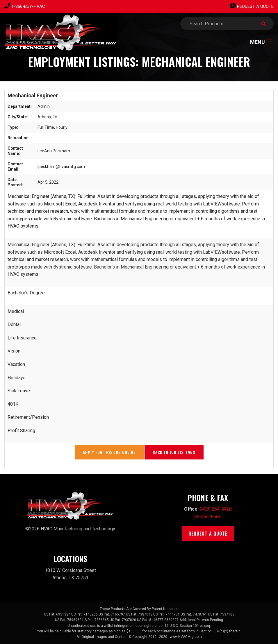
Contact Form (208, 517)
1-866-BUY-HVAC (28, 6)
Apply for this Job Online (109, 452)
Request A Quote (252, 6)
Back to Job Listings (174, 452)
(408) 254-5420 (216, 509)
